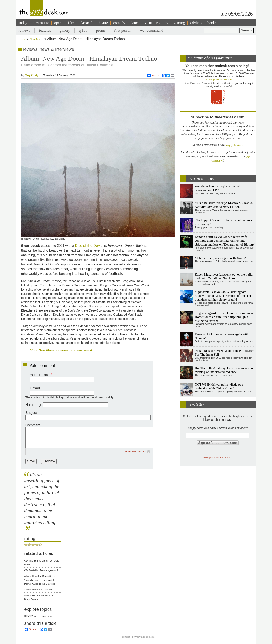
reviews (25, 30)
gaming (179, 23)
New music (47, 616)
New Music (37, 39)
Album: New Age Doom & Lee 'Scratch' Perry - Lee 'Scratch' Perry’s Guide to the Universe (40, 580)
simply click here (234, 145)
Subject (31, 413)
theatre (103, 23)
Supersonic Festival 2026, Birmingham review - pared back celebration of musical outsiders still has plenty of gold (223, 296)
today (23, 23)
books (212, 23)
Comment (33, 425)
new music (41, 23)
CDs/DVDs (30, 616)
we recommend (152, 30)
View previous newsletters (218, 458)
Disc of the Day (87, 246)
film (71, 23)
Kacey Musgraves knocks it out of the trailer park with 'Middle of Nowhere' (224, 276)
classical (86, 23)
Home (22, 39)
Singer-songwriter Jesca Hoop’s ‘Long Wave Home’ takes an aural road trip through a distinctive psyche (224, 317)
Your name (40, 375)
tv (167, 23)
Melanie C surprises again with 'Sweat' (220, 258)
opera (58, 23)
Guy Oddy (32, 75)
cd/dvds (196, 23)
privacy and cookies (143, 637)
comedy (119, 23)
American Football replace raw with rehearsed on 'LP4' (218, 188)
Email (35, 388)
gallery (65, 30)
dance (135, 23)
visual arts (152, 23)
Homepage (34, 405)
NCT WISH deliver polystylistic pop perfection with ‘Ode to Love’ (219, 386)
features (45, 30)
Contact (126, 637)
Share (153, 76)
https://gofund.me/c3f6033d (219, 80)
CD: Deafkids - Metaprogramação (42, 570)
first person (123, 30)
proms (101, 30)
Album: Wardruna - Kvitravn (39, 590)
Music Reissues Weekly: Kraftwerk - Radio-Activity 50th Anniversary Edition (224, 205)
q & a (83, 30)
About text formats (135, 452)
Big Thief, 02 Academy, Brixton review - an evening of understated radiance (224, 370)
